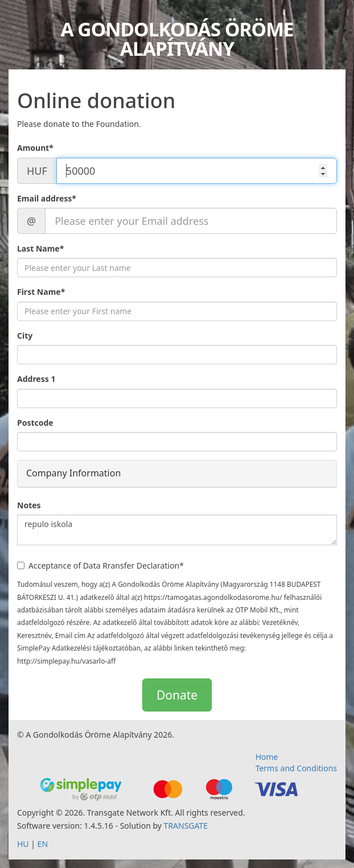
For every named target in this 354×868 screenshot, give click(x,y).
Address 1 (36, 379)
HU (23, 844)
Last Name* (40, 248)
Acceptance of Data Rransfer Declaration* (100, 565)
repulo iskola (177, 530)
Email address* (47, 198)
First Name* (41, 292)
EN (43, 844)
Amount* (35, 148)
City (25, 336)
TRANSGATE (186, 826)
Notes (29, 505)
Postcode (35, 423)
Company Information (73, 473)
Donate (177, 695)
